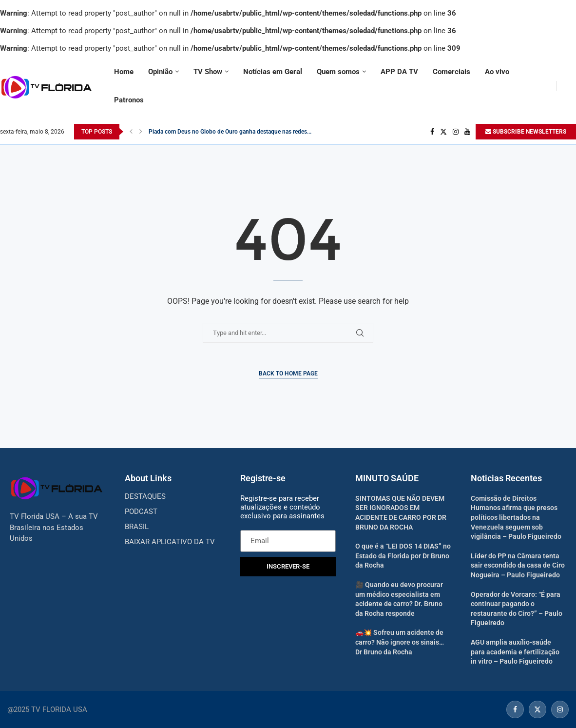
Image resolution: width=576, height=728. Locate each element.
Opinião (160, 72)
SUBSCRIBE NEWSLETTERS (526, 132)
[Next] (141, 132)
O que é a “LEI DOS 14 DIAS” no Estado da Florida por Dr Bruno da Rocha (403, 556)
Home (124, 72)
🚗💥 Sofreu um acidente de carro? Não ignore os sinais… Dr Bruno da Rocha (400, 642)
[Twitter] (443, 132)
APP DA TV (399, 72)
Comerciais (451, 72)
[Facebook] (432, 132)
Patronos (129, 100)
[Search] (571, 86)
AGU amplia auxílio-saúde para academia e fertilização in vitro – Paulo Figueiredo (515, 652)
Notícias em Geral (273, 72)
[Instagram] (456, 132)
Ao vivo (497, 72)
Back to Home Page (288, 374)
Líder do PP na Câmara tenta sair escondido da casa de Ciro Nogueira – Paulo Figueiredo (518, 565)
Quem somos (338, 72)
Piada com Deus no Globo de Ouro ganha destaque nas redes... (230, 132)
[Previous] (131, 132)
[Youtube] (467, 132)
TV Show (208, 72)
